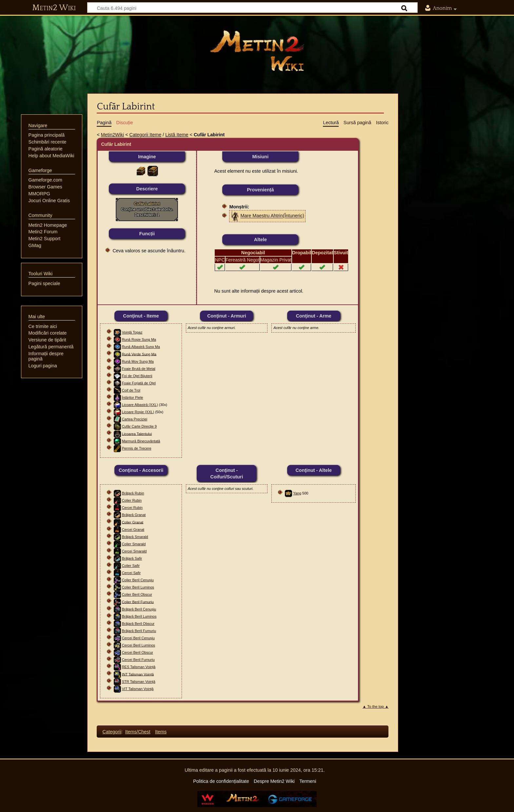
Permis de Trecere (137, 448)
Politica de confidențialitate (221, 781)
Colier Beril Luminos (138, 587)
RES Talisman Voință (139, 667)
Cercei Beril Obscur (138, 652)
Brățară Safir (132, 558)
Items (161, 732)
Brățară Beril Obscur (138, 624)
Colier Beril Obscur (137, 594)
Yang (297, 493)
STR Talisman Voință (139, 682)
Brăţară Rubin (133, 493)
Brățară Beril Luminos (139, 616)
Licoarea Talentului (137, 434)
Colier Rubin (132, 500)
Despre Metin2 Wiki (274, 781)
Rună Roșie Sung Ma (139, 339)
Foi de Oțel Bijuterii (137, 376)
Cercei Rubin (132, 508)
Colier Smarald (134, 544)
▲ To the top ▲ (376, 706)
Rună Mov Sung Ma (138, 361)
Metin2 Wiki (54, 8)
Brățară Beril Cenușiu (139, 609)
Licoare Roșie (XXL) (138, 412)
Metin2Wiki (112, 135)
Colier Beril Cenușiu (138, 580)
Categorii (112, 732)
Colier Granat (133, 522)
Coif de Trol (131, 390)
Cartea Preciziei (135, 419)
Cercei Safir (131, 573)
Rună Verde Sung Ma (139, 354)
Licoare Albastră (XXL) (140, 405)
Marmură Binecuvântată (141, 441)
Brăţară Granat (134, 515)
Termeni (308, 781)
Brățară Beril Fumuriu (139, 631)
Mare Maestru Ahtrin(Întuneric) (272, 216)
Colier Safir (131, 566)
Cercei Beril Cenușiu (138, 638)
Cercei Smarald (134, 551)
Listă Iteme (177, 135)
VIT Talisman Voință (138, 689)
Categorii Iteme (146, 135)
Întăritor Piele (133, 397)
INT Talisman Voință (138, 674)
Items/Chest (138, 732)
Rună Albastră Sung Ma (141, 347)
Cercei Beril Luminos (138, 645)
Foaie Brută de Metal (139, 369)
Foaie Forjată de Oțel (139, 383)
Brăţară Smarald (135, 537)
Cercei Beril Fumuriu (138, 660)
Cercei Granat (133, 530)
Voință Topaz (132, 332)
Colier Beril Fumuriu (138, 602)
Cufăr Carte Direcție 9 (139, 426)
